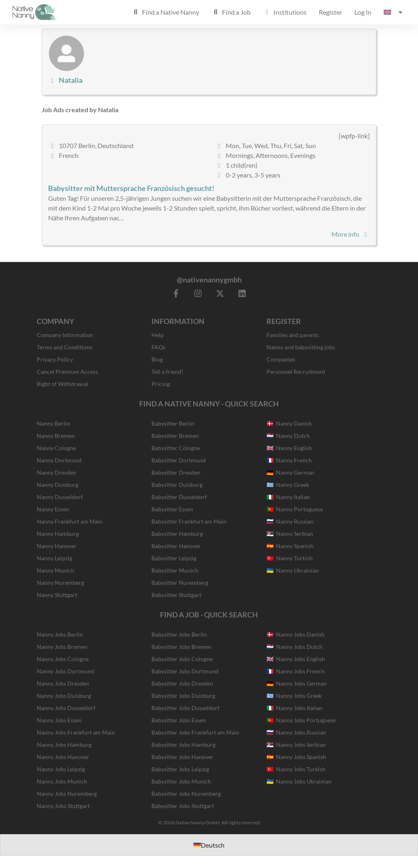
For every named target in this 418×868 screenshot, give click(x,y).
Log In (363, 12)
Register (330, 12)
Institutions (285, 12)
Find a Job (231, 12)
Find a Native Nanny (165, 12)
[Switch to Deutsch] (209, 845)
